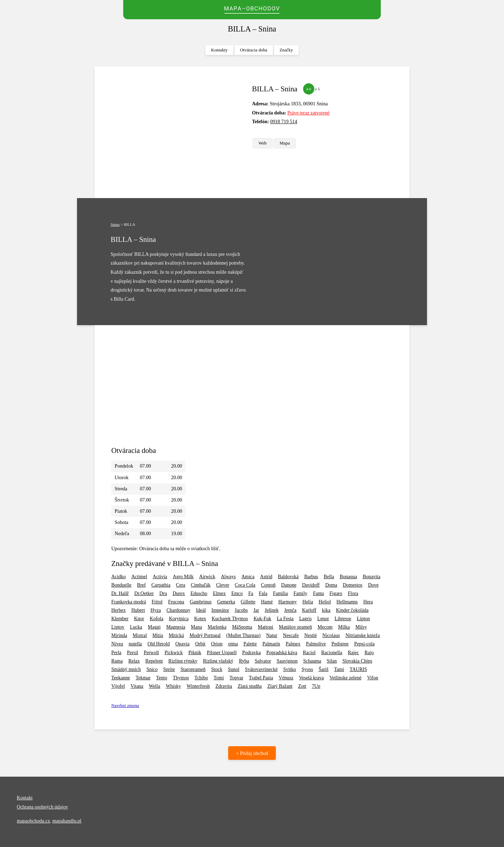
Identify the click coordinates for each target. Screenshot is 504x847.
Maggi (154, 627)
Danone (289, 585)
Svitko (290, 669)
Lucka (136, 627)
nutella (135, 644)
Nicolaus (331, 635)
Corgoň (268, 585)
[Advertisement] (179, 132)
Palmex (293, 644)
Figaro (336, 593)
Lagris (306, 619)
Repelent (154, 661)
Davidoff (311, 585)
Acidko (118, 577)
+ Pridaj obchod (252, 753)
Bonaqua (348, 577)
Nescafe (291, 635)
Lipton (363, 619)
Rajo (369, 653)
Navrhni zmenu (125, 706)
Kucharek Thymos (230, 619)
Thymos (181, 678)
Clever (223, 585)
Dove (373, 585)
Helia (308, 602)
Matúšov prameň (295, 627)
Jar (256, 610)
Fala (263, 593)
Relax (134, 661)
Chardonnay (178, 610)
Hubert (138, 610)
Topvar (236, 678)
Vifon (373, 678)
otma (233, 644)
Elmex (219, 593)
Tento (162, 678)
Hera (368, 602)
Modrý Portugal (205, 635)
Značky (286, 50)
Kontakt (25, 798)
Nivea (117, 644)
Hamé (267, 602)
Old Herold (159, 644)
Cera (181, 585)
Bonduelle (121, 585)
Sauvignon (287, 661)
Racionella (332, 653)
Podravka (251, 653)
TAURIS (358, 669)
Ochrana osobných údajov (42, 807)
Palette (250, 644)
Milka (344, 627)
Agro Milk (183, 577)
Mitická (176, 635)
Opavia (182, 644)
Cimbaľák (201, 585)
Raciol (309, 653)
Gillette (248, 602)
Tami (339, 669)
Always (228, 577)
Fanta (318, 593)
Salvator (263, 661)
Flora (353, 593)
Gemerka (226, 602)
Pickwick (174, 653)
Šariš (323, 669)
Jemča (290, 610)
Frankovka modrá (129, 602)
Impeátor (220, 610)
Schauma (312, 661)
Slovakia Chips (357, 661)
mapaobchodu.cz (33, 821)
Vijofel (118, 686)
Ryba (244, 661)
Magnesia (176, 627)
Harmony (288, 602)
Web (263, 143)
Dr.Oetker (144, 593)
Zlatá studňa (250, 686)
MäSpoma (242, 627)
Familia (281, 593)
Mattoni (265, 627)
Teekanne (121, 678)
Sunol (234, 669)
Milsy (361, 627)
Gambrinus (201, 602)
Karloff (309, 610)
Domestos (352, 585)
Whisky (174, 686)
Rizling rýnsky (183, 661)
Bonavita (372, 577)
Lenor (323, 619)
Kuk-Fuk (262, 619)
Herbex (118, 610)
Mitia (158, 635)
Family (300, 593)
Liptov (118, 627)
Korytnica (179, 619)
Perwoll (152, 653)
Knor (139, 619)
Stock (217, 669)
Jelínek (272, 610)
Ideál (201, 610)
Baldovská (288, 577)
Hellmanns (347, 602)
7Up (316, 686)
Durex (179, 593)
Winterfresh (198, 686)
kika (326, 610)
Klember (120, 619)
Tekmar (143, 678)
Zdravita (223, 686)
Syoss (307, 669)
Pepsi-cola (364, 644)
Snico (152, 669)
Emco (237, 593)
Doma (331, 585)
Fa (251, 593)
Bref (142, 585)
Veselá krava (311, 678)
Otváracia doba (254, 50)
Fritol (157, 602)
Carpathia (161, 585)
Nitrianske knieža (363, 635)
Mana (196, 627)
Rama (117, 661)
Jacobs (241, 610)
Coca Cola (245, 585)
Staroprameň (193, 669)
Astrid (266, 577)
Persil (133, 653)
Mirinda (119, 635)
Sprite (169, 669)
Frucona (176, 602)
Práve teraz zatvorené (308, 113)
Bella (329, 577)
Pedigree (340, 644)
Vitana (137, 686)
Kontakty (219, 50)
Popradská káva (282, 653)
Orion (217, 644)
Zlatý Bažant (280, 686)
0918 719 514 (284, 122)
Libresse (343, 619)
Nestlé (310, 635)
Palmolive (316, 644)
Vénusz (286, 678)
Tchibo (201, 678)
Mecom (325, 627)
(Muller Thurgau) (244, 635)
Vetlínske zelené (345, 678)
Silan (332, 661)
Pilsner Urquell (222, 653)
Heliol (325, 602)
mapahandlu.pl (67, 821)
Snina (115, 224)
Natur (272, 635)
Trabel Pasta (261, 678)
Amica (248, 577)
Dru (163, 593)
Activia (160, 577)
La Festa (285, 619)
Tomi (219, 678)
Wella (154, 686)
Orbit (200, 644)
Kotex (200, 619)
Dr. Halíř (120, 593)
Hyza (156, 610)
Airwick (207, 577)
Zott (302, 686)
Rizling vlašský (218, 661)
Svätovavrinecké (261, 669)
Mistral (140, 635)
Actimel (139, 577)
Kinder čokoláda (352, 610)
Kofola (157, 619)
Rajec (353, 653)
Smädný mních (126, 669)
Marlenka (217, 627)
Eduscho (199, 593)
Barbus (311, 577)
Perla (116, 653)
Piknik (195, 653)
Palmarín (271, 644)
